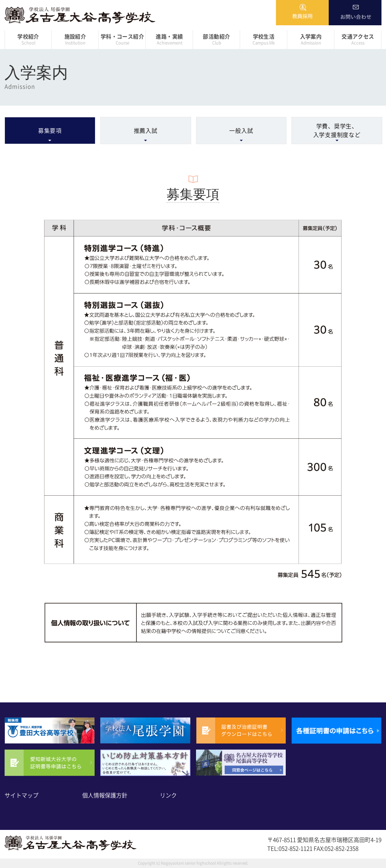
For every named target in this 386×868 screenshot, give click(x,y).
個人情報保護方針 (105, 795)
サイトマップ (21, 795)
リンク (168, 795)
